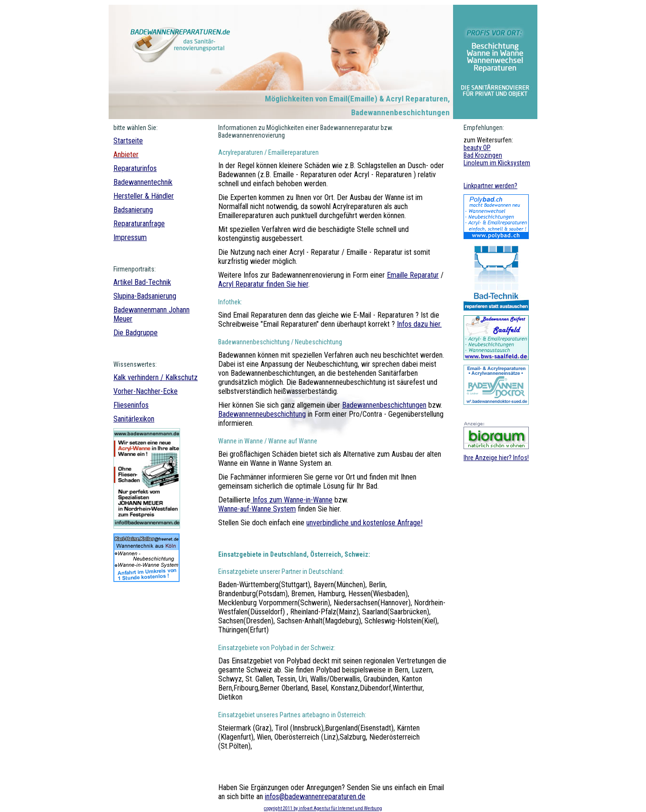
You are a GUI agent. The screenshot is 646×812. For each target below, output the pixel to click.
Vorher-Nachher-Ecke (146, 391)
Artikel (124, 282)
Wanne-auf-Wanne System (257, 509)
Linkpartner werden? (490, 186)
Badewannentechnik (143, 182)
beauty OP (477, 148)
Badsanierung (133, 210)
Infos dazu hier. (419, 324)
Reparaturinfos (135, 168)
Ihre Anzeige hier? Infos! (496, 458)
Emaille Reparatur (413, 275)
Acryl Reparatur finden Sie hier (263, 284)
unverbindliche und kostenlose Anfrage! (364, 523)
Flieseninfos (131, 405)
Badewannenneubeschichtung (262, 414)
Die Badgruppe (136, 333)
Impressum (130, 237)
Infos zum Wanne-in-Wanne (292, 500)
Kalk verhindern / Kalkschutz (156, 377)
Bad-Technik (153, 282)
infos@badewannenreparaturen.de (315, 797)
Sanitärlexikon (134, 419)
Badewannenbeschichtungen (384, 405)
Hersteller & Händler (144, 196)
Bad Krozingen (483, 155)
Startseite (128, 141)
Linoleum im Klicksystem (497, 163)
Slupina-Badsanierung (145, 296)
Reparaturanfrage (139, 224)
